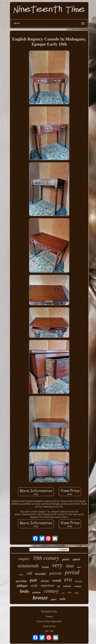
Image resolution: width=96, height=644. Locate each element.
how (79, 567)
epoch (76, 559)
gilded (54, 599)
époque (79, 581)
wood (57, 580)
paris (66, 559)
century (51, 591)
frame (45, 567)
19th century (46, 558)
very (57, 565)
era (68, 579)
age (63, 593)
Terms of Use (49, 626)
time (70, 566)
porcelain (21, 581)
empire (24, 559)
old (29, 573)
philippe (22, 586)
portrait (55, 573)
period (72, 572)
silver (21, 575)
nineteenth (28, 566)
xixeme (45, 581)
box (70, 592)
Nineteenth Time (49, 612)
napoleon (47, 585)
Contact (49, 616)
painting (36, 592)
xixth (34, 586)
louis (24, 591)
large (77, 593)
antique (78, 586)
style (63, 599)
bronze (40, 598)
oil (59, 586)
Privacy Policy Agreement (49, 621)
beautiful (41, 574)
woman (67, 586)
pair (34, 580)
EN (47, 631)
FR (52, 631)
